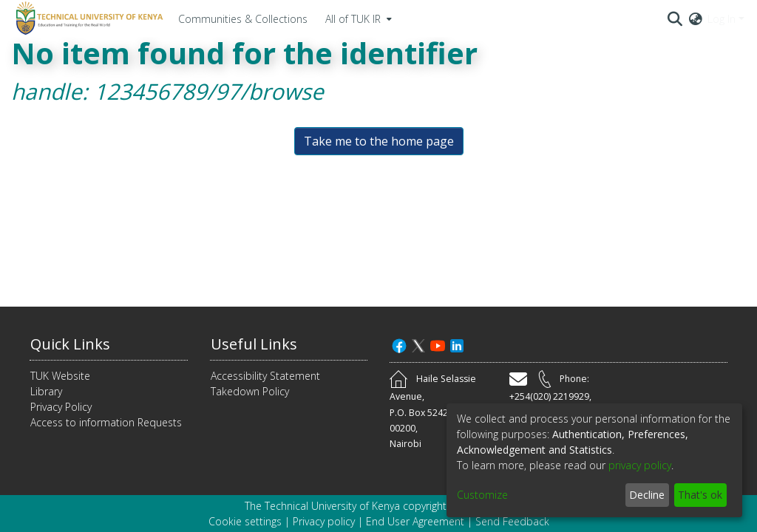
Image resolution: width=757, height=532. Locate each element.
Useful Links (254, 344)
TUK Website (60, 376)
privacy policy (640, 465)
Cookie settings (245, 521)
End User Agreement (415, 521)
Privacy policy (324, 521)
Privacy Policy (61, 407)
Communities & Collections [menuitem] (243, 19)
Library (46, 391)
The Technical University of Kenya (322, 506)
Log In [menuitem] (722, 19)
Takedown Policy (250, 391)
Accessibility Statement (265, 376)
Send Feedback (512, 521)
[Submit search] (675, 18)
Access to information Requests (106, 422)
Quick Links (70, 344)
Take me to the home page (379, 141)
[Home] (87, 18)
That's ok (700, 495)
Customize (482, 495)
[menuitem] (357, 18)
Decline (647, 495)
